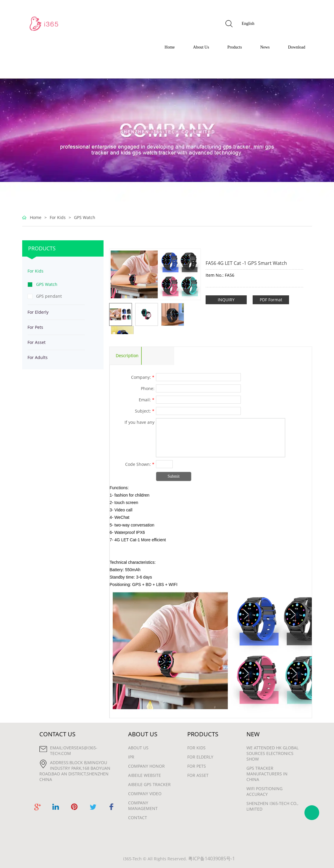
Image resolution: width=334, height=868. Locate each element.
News (265, 47)
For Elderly (38, 312)
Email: (147, 400)
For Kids (58, 217)
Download (297, 47)
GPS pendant (49, 296)
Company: (143, 377)
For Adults (38, 357)
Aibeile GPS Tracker (149, 784)
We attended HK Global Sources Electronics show (272, 753)
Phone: (148, 388)
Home (170, 47)
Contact (138, 818)
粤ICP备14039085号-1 (212, 859)
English (248, 24)
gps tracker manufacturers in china (267, 774)
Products (235, 47)
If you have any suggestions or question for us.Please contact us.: (132, 423)
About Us (201, 47)
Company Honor (146, 766)
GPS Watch (85, 217)
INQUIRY (226, 300)
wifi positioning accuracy (264, 791)
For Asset (37, 342)
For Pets (35, 327)
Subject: (145, 411)
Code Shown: (140, 464)
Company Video (145, 794)
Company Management (143, 806)
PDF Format (271, 300)
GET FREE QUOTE (287, 24)
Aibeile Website (145, 775)
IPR (131, 757)
